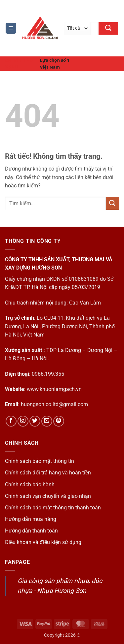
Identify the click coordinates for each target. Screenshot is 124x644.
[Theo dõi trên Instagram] (23, 421)
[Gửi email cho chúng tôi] (47, 421)
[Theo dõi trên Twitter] (35, 421)
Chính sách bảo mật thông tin (40, 461)
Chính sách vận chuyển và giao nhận (48, 496)
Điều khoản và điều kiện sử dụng (43, 542)
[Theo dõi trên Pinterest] (59, 421)
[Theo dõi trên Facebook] (11, 421)
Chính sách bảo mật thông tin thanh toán (53, 508)
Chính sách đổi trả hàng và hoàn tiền (48, 473)
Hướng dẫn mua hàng (31, 519)
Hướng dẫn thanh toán (31, 531)
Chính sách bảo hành (30, 484)
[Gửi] (108, 28)
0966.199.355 (48, 374)
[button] (11, 28)
